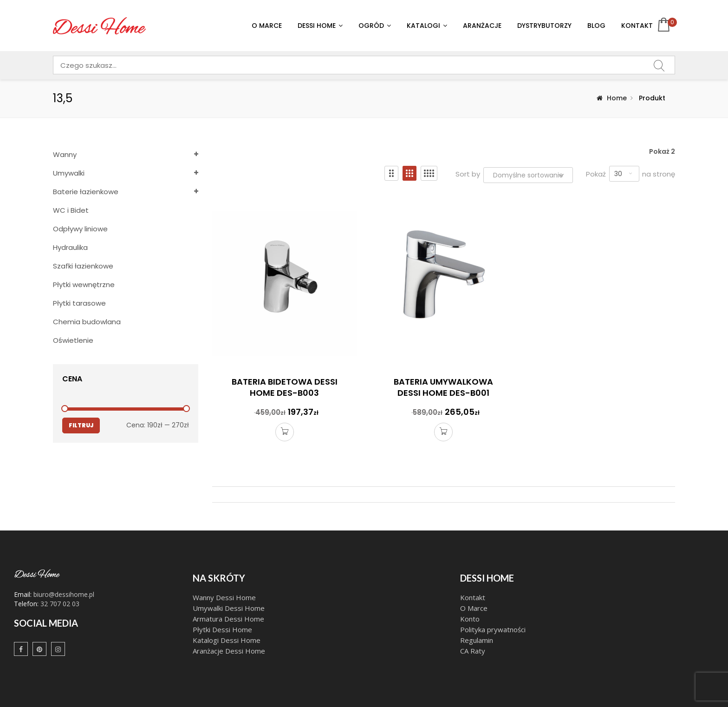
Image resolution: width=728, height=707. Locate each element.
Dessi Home (317, 26)
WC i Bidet (71, 210)
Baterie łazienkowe (86, 192)
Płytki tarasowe (79, 303)
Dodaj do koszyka (285, 433)
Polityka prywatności (493, 629)
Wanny (65, 154)
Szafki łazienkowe (83, 266)
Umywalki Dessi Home (229, 608)
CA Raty (473, 651)
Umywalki (69, 173)
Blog (596, 26)
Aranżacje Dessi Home (230, 651)
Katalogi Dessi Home (227, 640)
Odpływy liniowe (80, 229)
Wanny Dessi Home (224, 597)
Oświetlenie (73, 340)
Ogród (371, 26)
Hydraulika (70, 247)
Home (617, 98)
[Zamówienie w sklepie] (528, 175)
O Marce (267, 26)
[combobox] (364, 65)
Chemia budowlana (87, 322)
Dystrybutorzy (544, 26)
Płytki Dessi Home (222, 629)
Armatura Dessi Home (228, 619)
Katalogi (423, 26)
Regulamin (477, 640)
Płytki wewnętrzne (84, 285)
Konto (470, 619)
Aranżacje (482, 26)
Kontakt (637, 26)
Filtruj (81, 425)
